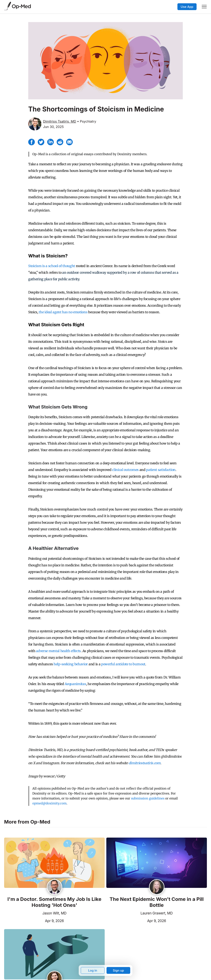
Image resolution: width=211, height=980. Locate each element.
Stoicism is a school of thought (52, 266)
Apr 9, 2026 (34, 920)
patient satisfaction (161, 470)
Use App (187, 7)
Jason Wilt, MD (55, 913)
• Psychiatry (87, 121)
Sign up (118, 970)
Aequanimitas (75, 684)
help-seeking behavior (71, 664)
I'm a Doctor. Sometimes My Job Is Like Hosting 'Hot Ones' (54, 902)
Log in (93, 970)
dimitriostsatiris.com (145, 763)
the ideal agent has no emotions (63, 312)
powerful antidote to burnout (123, 664)
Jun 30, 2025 (53, 127)
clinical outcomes (125, 470)
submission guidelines (148, 798)
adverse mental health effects (58, 651)
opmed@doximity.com (49, 803)
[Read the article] (54, 863)
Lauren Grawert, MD (157, 913)
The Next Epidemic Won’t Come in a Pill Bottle (157, 902)
